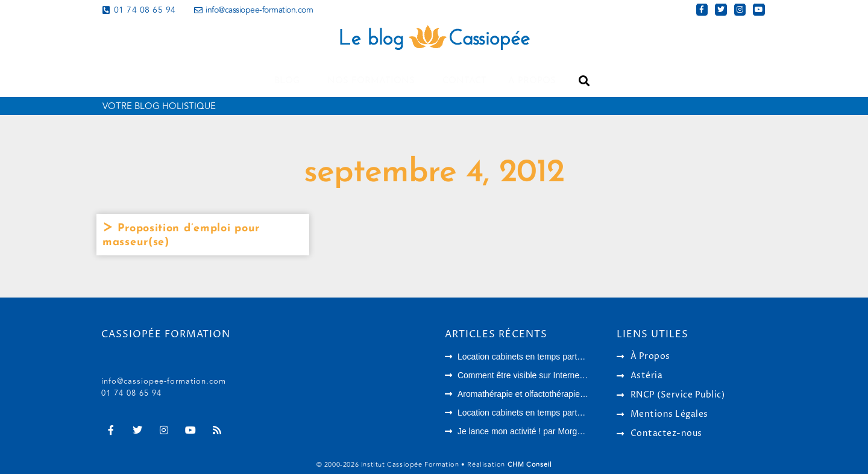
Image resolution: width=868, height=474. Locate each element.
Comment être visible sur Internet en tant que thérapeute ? (567, 375)
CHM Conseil (530, 465)
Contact (464, 81)
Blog (290, 81)
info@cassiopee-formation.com (164, 381)
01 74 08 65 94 (131, 393)
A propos (532, 81)
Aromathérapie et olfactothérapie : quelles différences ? (561, 394)
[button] (584, 81)
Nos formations (374, 81)
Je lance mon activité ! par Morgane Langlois (541, 431)
